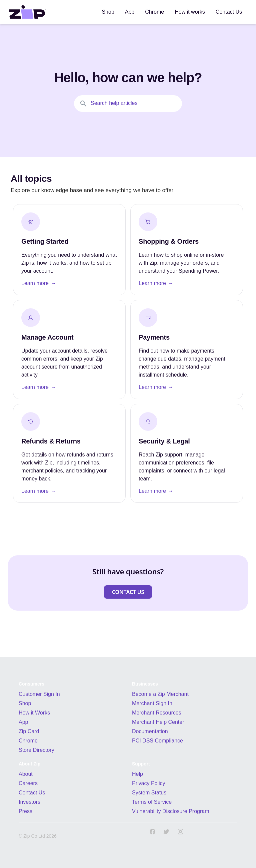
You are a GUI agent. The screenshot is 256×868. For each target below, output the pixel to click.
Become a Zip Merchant (160, 694)
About (26, 774)
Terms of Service (152, 802)
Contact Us (32, 793)
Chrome (28, 741)
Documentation (150, 731)
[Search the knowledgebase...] (128, 104)
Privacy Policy (149, 783)
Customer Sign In (39, 694)
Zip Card (29, 731)
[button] (128, 592)
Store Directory (36, 750)
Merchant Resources (157, 713)
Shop (25, 703)
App (23, 722)
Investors (29, 802)
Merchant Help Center (158, 722)
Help (137, 774)
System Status (149, 793)
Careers (28, 783)
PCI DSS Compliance (157, 741)
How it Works (34, 713)
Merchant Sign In (152, 703)
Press (25, 811)
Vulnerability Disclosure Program (171, 811)
